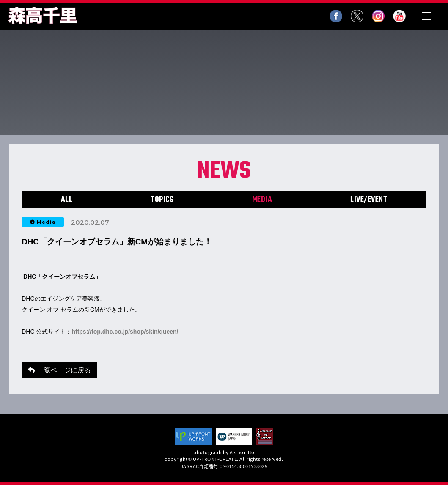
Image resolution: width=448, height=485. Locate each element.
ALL (67, 200)
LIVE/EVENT (369, 200)
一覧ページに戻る (59, 370)
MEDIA (262, 200)
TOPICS (162, 200)
